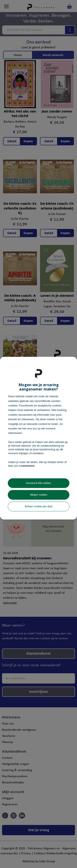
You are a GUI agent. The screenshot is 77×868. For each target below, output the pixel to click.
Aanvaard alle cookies (38, 483)
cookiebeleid (27, 466)
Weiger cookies (39, 495)
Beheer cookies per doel (39, 507)
